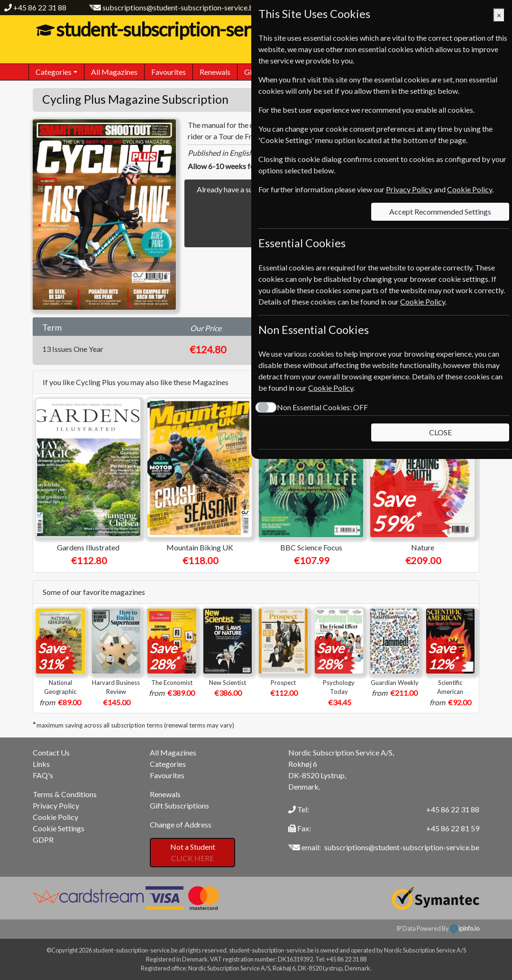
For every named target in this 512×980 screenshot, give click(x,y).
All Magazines (114, 72)
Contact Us (51, 752)
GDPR (43, 840)
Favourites (169, 72)
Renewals (215, 72)
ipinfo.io (465, 928)
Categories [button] (54, 72)
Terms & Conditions (65, 794)
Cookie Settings (59, 828)
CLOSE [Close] (440, 432)
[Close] (499, 15)
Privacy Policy (56, 805)
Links (41, 764)
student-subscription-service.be (179, 29)
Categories (168, 764)
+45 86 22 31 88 (40, 7)
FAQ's (43, 775)
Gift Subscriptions (179, 805)
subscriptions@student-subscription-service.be (180, 7)
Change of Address (181, 824)
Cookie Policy (55, 817)
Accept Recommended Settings (440, 211)
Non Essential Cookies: (322, 407)
